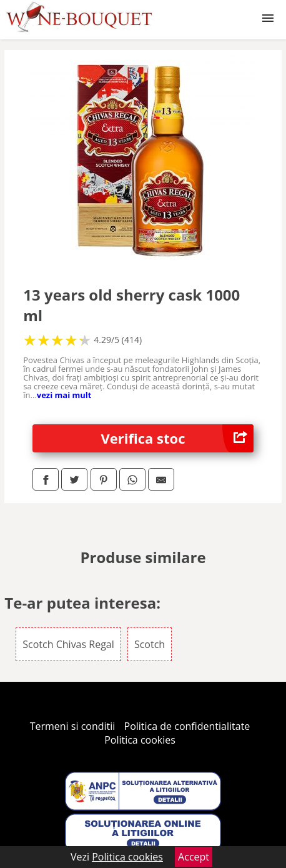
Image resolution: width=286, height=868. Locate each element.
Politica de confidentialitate (187, 726)
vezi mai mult (64, 395)
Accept (194, 857)
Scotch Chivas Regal (68, 644)
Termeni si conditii (73, 726)
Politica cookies (140, 740)
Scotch (150, 644)
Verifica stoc (177, 438)
